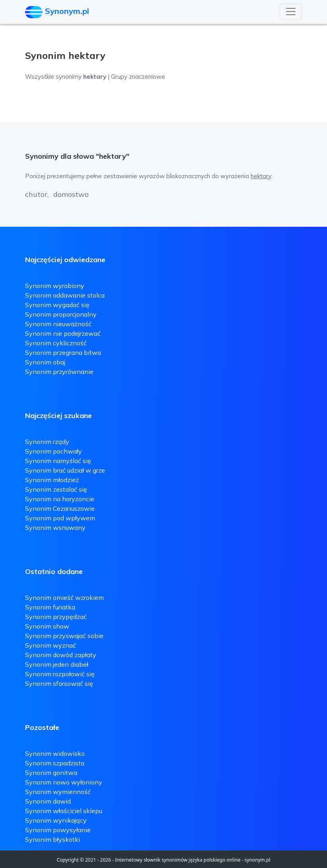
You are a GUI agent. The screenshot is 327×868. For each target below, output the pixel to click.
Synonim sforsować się (59, 683)
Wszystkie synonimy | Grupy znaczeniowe (95, 77)
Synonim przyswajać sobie (64, 636)
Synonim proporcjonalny (61, 314)
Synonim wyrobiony (55, 286)
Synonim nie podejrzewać (63, 333)
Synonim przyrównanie (59, 372)
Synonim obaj (45, 362)
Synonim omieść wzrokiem (64, 597)
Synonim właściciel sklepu (64, 811)
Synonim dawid (48, 801)
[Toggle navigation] (291, 12)
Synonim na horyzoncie (60, 499)
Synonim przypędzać (56, 617)
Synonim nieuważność (58, 324)
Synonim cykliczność (56, 343)
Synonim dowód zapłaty (61, 655)
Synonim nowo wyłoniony (64, 782)
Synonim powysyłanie (58, 830)
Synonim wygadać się (57, 305)
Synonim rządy (47, 442)
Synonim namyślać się (58, 461)
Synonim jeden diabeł (57, 664)
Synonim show (47, 626)
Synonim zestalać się (56, 489)
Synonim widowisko (55, 753)
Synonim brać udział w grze (65, 470)
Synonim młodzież (52, 480)
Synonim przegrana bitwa (63, 352)
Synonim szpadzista (55, 763)
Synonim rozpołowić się (60, 674)
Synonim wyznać (51, 645)
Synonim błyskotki (53, 839)
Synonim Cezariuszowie (60, 508)
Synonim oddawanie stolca (65, 295)
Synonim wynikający (56, 820)
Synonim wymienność (58, 792)
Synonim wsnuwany (55, 527)
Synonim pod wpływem (60, 518)
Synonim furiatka (50, 607)
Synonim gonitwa (51, 773)
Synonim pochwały (54, 451)
